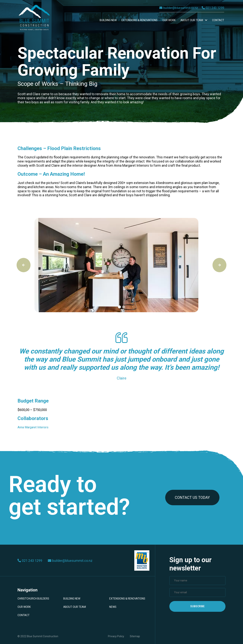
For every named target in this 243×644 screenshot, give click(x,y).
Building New (108, 20)
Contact (218, 20)
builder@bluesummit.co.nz (179, 8)
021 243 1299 (213, 8)
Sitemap (135, 636)
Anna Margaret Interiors (33, 427)
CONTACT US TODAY (192, 498)
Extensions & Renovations (139, 20)
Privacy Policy (116, 636)
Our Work (169, 20)
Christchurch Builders (33, 599)
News (113, 607)
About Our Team (194, 20)
